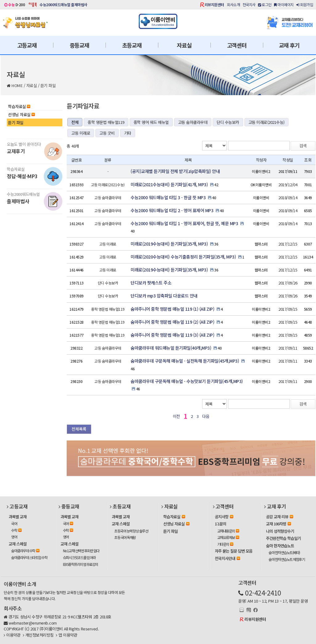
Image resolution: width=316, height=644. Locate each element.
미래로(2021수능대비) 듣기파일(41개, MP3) (169, 184)
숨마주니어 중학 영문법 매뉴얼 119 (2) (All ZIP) (172, 322)
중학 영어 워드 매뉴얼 (151, 122)
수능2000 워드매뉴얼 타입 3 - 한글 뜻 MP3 (168, 197)
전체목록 (79, 429)
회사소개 (233, 4)
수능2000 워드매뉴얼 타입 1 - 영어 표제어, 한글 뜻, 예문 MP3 (184, 223)
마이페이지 (284, 4)
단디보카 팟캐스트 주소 (151, 283)
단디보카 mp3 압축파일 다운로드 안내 (164, 296)
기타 (128, 133)
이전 (176, 416)
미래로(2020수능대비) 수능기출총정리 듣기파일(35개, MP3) (183, 257)
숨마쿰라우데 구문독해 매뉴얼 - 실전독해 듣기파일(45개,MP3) (185, 361)
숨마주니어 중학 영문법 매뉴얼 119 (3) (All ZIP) (172, 335)
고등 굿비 (107, 133)
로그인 (265, 4)
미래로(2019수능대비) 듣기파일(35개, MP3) (169, 244)
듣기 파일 (48, 85)
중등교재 (79, 45)
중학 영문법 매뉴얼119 (106, 122)
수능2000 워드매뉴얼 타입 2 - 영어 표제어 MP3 (172, 210)
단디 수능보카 (228, 122)
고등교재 (27, 45)
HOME (17, 85)
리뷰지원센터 (214, 4)
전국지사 (249, 4)
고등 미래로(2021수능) (266, 122)
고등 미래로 (81, 133)
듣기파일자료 (83, 106)
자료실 (184, 45)
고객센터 (237, 45)
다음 (206, 416)
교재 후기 (289, 45)
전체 (75, 122)
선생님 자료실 (21, 114)
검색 (303, 146)
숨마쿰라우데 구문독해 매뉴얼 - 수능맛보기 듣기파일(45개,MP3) (187, 381)
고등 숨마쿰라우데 (193, 122)
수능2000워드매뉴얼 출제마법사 (63, 4)
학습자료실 (19, 106)
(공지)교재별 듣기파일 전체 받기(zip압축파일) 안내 (175, 171)
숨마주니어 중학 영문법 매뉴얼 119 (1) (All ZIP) (172, 309)
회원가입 (305, 4)
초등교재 (132, 45)
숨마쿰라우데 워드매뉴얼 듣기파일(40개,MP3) (171, 348)
